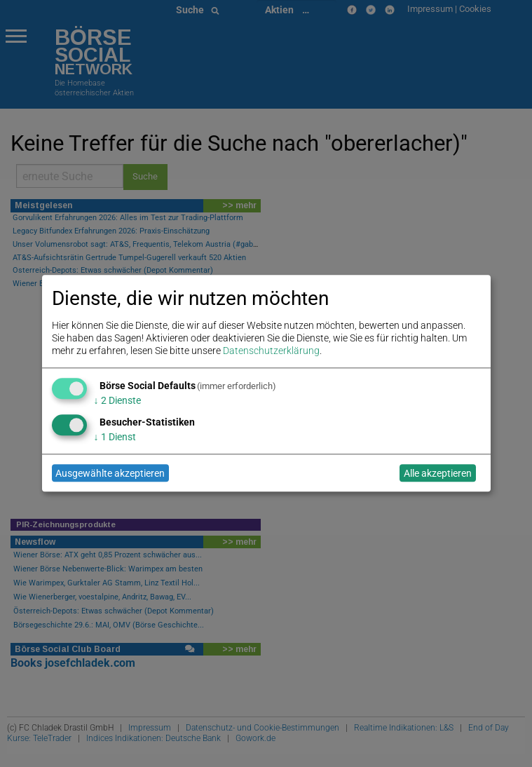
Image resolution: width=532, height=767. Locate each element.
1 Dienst (115, 437)
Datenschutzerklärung (271, 351)
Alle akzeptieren (438, 473)
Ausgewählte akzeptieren (110, 473)
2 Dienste (117, 400)
